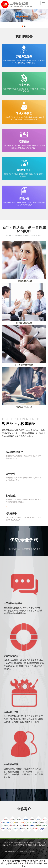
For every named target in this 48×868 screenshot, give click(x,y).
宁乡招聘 (8, 863)
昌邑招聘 (29, 863)
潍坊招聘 (34, 861)
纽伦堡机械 (18, 863)
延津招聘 (7, 861)
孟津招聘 (38, 863)
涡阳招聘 (16, 861)
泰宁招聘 (25, 861)
